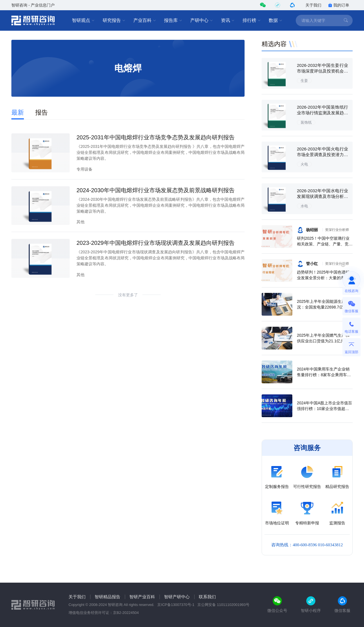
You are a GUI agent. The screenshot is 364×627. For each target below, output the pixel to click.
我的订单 (339, 5)
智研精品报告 (107, 597)
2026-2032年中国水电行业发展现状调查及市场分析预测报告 (322, 196)
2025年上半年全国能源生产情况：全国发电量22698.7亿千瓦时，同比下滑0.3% (324, 307)
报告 (42, 112)
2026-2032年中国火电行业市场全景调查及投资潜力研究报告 (322, 155)
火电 (304, 164)
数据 (276, 20)
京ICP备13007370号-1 (176, 605)
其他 (80, 222)
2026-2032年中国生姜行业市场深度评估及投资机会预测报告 (322, 71)
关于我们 (313, 5)
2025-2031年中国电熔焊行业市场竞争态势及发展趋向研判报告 (156, 137)
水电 (304, 206)
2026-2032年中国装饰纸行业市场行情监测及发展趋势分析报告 (322, 113)
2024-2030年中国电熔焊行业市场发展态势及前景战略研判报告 (156, 190)
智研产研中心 (177, 597)
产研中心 (202, 20)
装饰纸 (306, 122)
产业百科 (145, 20)
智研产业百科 (142, 597)
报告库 (173, 20)
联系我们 (207, 597)
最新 (18, 112)
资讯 (228, 20)
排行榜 (252, 20)
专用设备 (84, 169)
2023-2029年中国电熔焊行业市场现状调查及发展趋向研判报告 (156, 243)
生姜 (304, 81)
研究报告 (114, 20)
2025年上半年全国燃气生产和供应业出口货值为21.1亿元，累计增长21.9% (325, 341)
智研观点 (83, 20)
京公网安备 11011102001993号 (223, 605)
